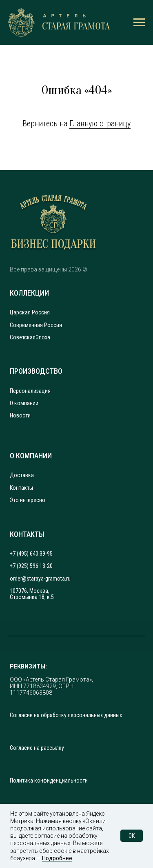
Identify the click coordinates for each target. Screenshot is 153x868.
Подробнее (57, 858)
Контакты (21, 488)
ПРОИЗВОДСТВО (36, 371)
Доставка (22, 475)
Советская (23, 338)
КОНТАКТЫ (27, 534)
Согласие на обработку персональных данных (66, 715)
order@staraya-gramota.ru (40, 579)
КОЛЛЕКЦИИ (29, 293)
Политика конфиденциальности (49, 781)
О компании (24, 403)
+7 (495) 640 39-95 (31, 554)
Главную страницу (100, 123)
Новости (20, 416)
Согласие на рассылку (37, 748)
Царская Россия (30, 313)
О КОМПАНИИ (31, 456)
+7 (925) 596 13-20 (31, 566)
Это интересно (28, 500)
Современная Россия (36, 325)
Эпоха (43, 338)
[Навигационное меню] (139, 22)
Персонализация (30, 391)
